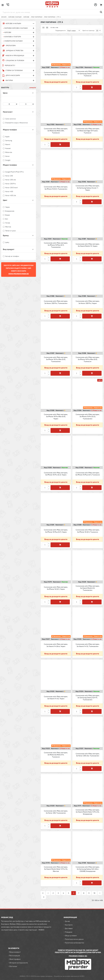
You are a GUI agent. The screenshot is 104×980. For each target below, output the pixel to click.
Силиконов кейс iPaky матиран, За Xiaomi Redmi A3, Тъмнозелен (88, 588)
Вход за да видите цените (56, 82)
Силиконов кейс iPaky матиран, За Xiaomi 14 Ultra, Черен (56, 645)
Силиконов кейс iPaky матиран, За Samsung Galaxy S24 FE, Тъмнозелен (88, 697)
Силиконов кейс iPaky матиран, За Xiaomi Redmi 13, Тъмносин (56, 73)
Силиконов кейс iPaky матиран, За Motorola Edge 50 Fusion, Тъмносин (88, 131)
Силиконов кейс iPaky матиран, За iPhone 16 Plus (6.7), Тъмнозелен (56, 245)
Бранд (6, 235)
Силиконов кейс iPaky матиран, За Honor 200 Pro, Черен (88, 302)
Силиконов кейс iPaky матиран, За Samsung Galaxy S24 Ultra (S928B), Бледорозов (88, 869)
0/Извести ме (65, 67)
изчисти (33, 87)
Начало (4, 17)
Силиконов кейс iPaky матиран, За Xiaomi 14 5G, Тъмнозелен (88, 645)
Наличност (8, 112)
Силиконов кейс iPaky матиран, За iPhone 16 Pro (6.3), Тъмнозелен (88, 416)
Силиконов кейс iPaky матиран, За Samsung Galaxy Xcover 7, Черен (88, 188)
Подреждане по (61, 30)
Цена (5, 93)
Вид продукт (9, 249)
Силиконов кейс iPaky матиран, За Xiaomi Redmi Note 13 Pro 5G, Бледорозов (88, 812)
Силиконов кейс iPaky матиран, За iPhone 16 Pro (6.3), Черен (56, 474)
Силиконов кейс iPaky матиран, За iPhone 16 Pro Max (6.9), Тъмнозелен (56, 359)
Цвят (5, 200)
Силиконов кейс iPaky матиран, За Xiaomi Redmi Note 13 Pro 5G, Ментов (56, 869)
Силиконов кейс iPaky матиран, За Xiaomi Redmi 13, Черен (88, 245)
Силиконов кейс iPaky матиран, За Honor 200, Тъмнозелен (56, 812)
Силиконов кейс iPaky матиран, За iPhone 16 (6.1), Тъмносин (88, 531)
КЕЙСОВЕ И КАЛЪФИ (15, 17)
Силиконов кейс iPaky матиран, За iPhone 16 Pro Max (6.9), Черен (56, 416)
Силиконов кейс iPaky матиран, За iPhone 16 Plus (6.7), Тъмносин (88, 474)
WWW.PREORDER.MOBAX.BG (19, 274)
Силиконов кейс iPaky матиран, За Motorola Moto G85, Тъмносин (56, 131)
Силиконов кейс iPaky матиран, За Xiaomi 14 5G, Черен (56, 697)
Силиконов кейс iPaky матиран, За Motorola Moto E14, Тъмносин (56, 755)
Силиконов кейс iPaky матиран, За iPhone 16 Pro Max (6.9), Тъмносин (88, 359)
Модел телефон (10, 165)
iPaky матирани (37, 17)
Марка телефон (10, 130)
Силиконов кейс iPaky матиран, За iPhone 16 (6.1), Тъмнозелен (56, 188)
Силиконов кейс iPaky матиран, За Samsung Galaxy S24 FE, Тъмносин (88, 73)
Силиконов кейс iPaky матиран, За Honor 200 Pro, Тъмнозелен (56, 302)
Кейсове (26, 17)
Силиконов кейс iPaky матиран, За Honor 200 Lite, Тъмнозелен (88, 755)
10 (94, 893)
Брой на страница (88, 30)
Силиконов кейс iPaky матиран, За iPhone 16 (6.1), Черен (56, 588)
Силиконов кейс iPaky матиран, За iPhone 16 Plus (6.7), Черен (56, 531)
